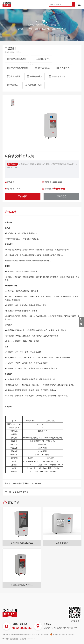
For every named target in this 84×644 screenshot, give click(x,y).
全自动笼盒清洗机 (73, 492)
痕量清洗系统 (34, 59)
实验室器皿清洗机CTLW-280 (22, 603)
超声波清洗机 (42, 51)
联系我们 (61, 267)
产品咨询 (23, 267)
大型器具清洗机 (41, 42)
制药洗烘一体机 (33, 68)
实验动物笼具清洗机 (18, 51)
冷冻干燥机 (63, 51)
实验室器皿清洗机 (17, 42)
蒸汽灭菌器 (14, 59)
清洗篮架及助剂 (57, 59)
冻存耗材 (13, 68)
